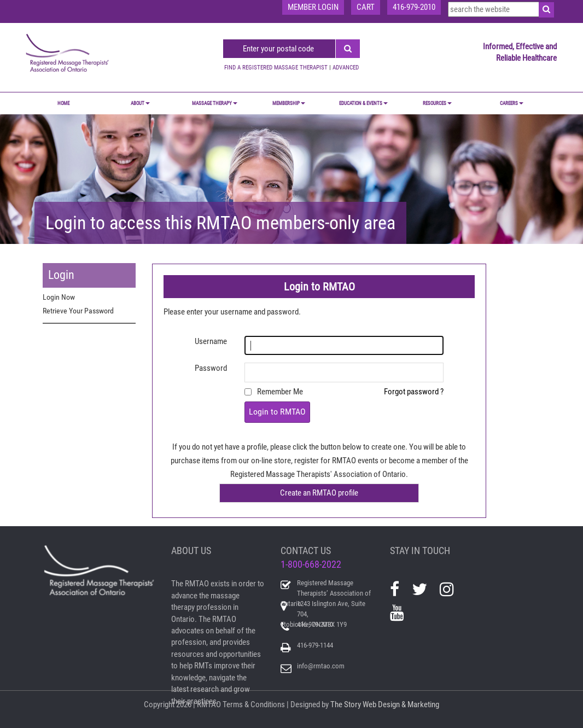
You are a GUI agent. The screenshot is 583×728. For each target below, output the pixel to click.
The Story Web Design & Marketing (385, 704)
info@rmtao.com (321, 666)
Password (211, 368)
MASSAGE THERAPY (215, 103)
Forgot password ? (414, 392)
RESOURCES (437, 103)
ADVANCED (346, 68)
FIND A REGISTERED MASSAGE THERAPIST (276, 68)
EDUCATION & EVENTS (363, 103)
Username (211, 341)
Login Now (59, 297)
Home (63, 103)
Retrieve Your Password (78, 311)
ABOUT (140, 103)
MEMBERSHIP (289, 103)
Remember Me (280, 392)
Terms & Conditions (254, 704)
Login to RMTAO (277, 412)
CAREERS (512, 103)
